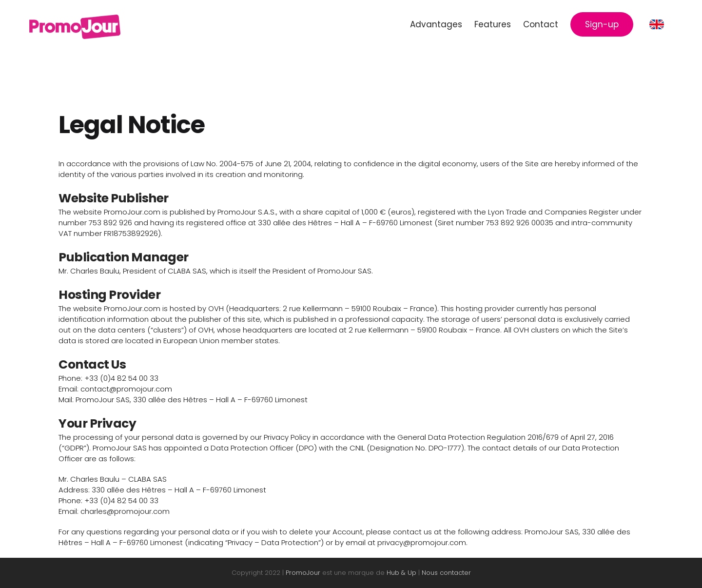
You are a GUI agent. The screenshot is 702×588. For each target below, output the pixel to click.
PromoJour (303, 573)
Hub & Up (401, 573)
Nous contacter (446, 573)
